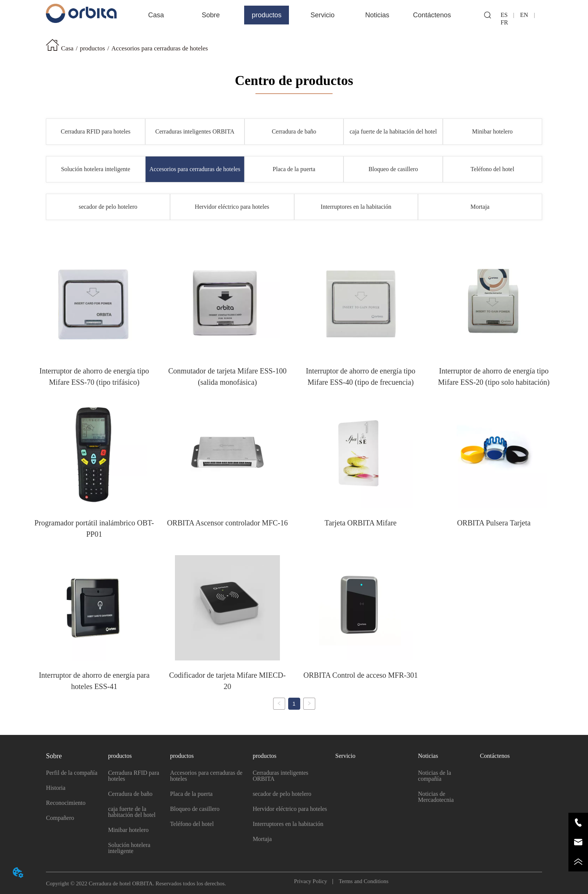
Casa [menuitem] (156, 15)
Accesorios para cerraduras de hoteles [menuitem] (195, 169)
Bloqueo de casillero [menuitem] (393, 169)
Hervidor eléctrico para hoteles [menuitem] (232, 207)
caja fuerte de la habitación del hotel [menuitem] (393, 131)
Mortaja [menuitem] (480, 207)
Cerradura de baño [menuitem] (294, 131)
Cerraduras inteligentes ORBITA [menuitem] (195, 131)
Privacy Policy (314, 879)
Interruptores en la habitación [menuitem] (356, 207)
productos (92, 48)
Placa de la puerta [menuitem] (294, 169)
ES (507, 15)
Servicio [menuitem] (322, 15)
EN (524, 15)
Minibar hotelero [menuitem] (492, 131)
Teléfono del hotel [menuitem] (492, 169)
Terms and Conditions (361, 879)
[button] (211, 15)
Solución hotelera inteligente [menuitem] (96, 169)
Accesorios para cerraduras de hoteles (160, 48)
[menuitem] (211, 15)
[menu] (294, 15)
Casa (67, 48)
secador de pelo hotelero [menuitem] (108, 207)
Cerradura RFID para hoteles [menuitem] (96, 131)
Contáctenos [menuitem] (432, 15)
